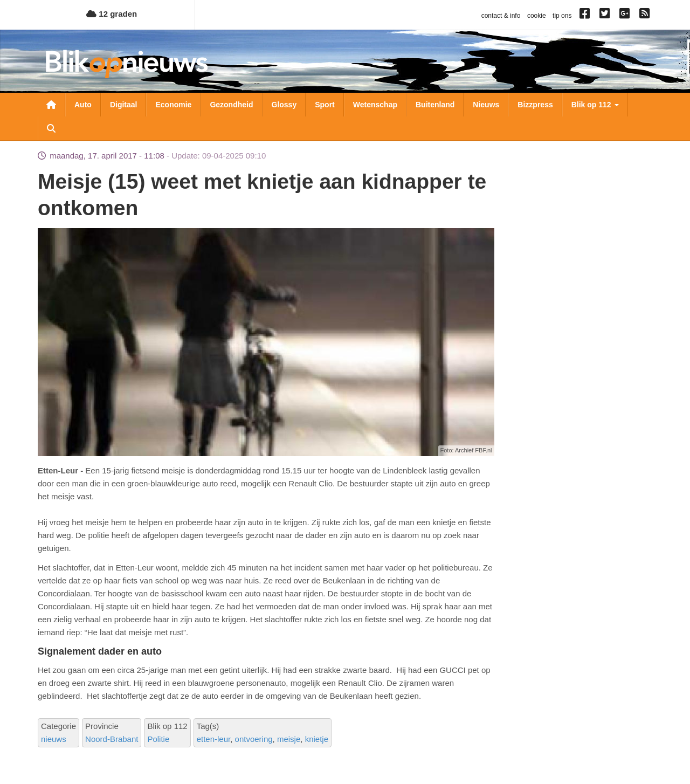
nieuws (54, 739)
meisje (289, 739)
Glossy (284, 105)
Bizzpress (535, 105)
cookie (537, 16)
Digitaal (124, 105)
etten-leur (214, 739)
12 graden (112, 14)
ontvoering (254, 739)
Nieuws (486, 105)
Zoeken (51, 128)
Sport (325, 105)
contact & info (501, 16)
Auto (83, 105)
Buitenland (435, 105)
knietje (317, 739)
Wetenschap (375, 105)
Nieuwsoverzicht (51, 105)
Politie (158, 739)
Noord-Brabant (112, 739)
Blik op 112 (595, 105)
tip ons (562, 16)
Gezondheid (231, 105)
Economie (173, 105)
